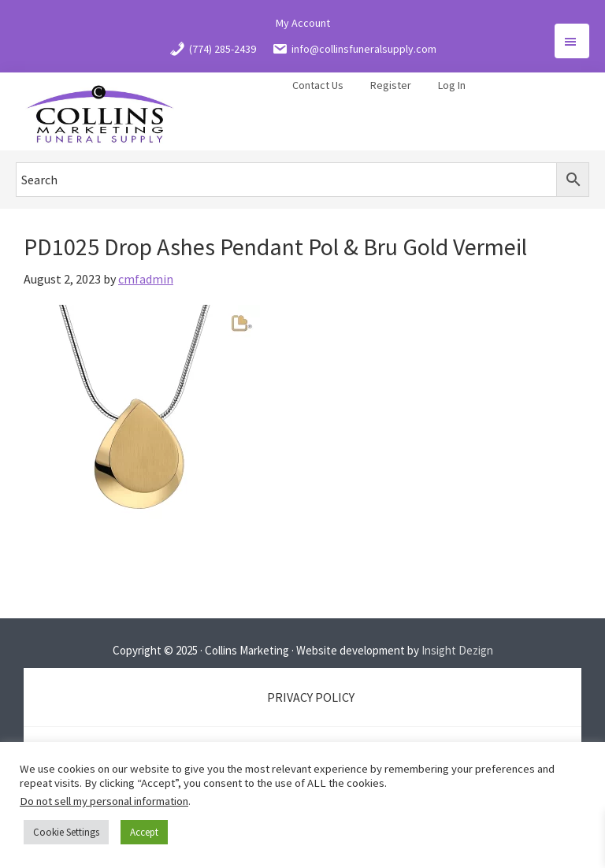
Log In (452, 85)
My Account (303, 23)
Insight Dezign (457, 650)
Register (391, 85)
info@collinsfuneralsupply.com (354, 49)
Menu (572, 41)
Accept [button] (144, 832)
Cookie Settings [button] (66, 832)
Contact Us (318, 85)
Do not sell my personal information (104, 801)
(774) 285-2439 (213, 49)
